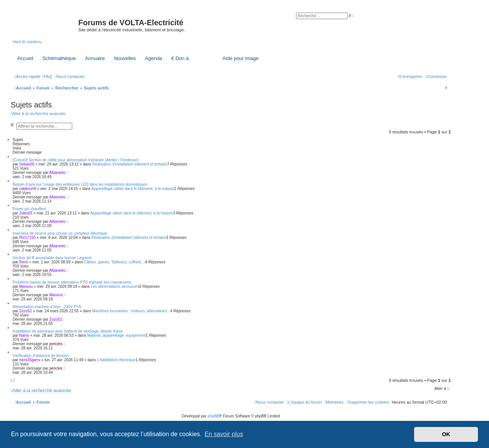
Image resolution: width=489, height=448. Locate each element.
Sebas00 (27, 164)
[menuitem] (47, 76)
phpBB (213, 416)
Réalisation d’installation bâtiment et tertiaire (130, 164)
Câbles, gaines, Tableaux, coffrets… (115, 262)
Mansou (26, 286)
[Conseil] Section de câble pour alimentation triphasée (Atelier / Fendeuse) (76, 160)
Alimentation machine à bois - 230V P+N (47, 307)
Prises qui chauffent (29, 209)
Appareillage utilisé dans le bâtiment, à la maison (133, 189)
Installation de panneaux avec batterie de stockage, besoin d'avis (68, 331)
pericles (56, 344)
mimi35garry (30, 360)
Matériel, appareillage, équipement (116, 335)
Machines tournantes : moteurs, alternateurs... (131, 311)
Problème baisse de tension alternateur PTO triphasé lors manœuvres (72, 282)
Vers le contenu (27, 42)
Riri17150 (27, 238)
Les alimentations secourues (115, 286)
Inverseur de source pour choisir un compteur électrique (60, 233)
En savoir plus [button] (224, 434)
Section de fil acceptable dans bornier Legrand (52, 258)
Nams (24, 335)
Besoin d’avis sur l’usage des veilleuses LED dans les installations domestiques (80, 184)
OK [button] (446, 434)
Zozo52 (25, 311)
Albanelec (58, 173)
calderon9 (28, 189)
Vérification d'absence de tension (40, 356)
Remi (23, 262)
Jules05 (26, 213)
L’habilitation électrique (116, 360)
